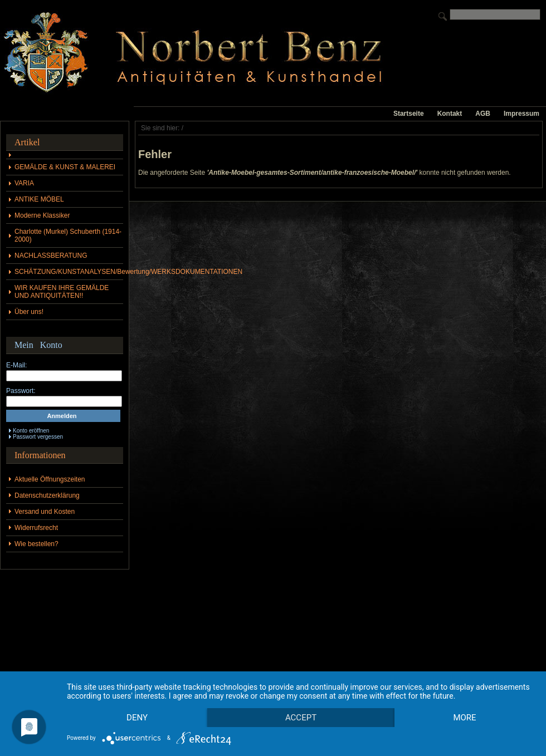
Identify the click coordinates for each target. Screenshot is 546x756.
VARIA (24, 183)
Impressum (521, 114)
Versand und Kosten (45, 512)
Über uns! (29, 312)
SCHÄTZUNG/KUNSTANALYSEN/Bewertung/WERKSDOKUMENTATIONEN (69, 272)
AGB (483, 114)
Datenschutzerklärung (47, 495)
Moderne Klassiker (42, 215)
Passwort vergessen (38, 437)
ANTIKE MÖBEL (39, 199)
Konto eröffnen (31, 431)
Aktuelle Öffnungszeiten (50, 479)
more (138, 717)
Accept (305, 698)
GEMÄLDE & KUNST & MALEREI (65, 167)
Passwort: (21, 391)
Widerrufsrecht (36, 528)
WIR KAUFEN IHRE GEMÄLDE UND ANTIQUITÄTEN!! (62, 292)
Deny (139, 698)
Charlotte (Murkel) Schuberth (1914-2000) (68, 235)
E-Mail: (16, 365)
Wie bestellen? (36, 544)
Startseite (409, 114)
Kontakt (450, 114)
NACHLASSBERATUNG (51, 256)
